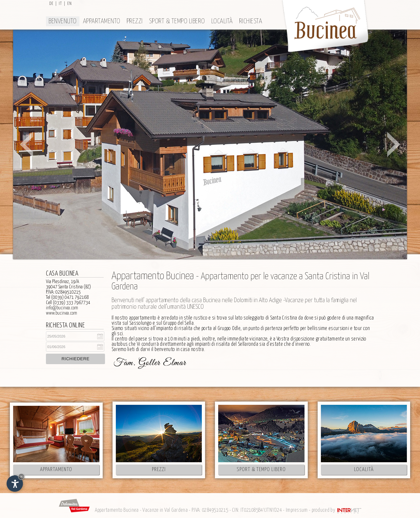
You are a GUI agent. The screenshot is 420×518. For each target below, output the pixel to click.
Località (222, 21)
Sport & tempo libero (177, 21)
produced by (337, 510)
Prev (26, 144)
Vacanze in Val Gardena (165, 510)
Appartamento (102, 21)
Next (394, 144)
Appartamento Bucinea (117, 510)
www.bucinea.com (62, 313)
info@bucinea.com (62, 308)
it (60, 4)
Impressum (297, 510)
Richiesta (251, 21)
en (70, 4)
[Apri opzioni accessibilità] (15, 484)
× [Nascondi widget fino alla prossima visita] (21, 477)
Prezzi (135, 21)
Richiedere (75, 359)
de (51, 4)
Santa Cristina (284, 318)
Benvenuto (63, 21)
